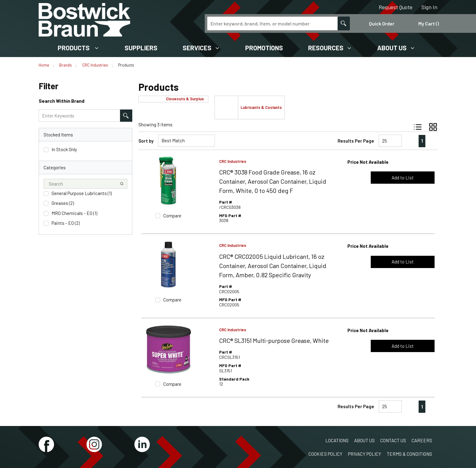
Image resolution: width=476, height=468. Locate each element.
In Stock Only (64, 149)
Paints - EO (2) (66, 223)
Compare (172, 216)
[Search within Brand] (126, 116)
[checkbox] (46, 150)
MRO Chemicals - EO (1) (74, 213)
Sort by (146, 141)
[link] (409, 141)
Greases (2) (63, 203)
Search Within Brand (62, 101)
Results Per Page (356, 141)
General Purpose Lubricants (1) (82, 193)
